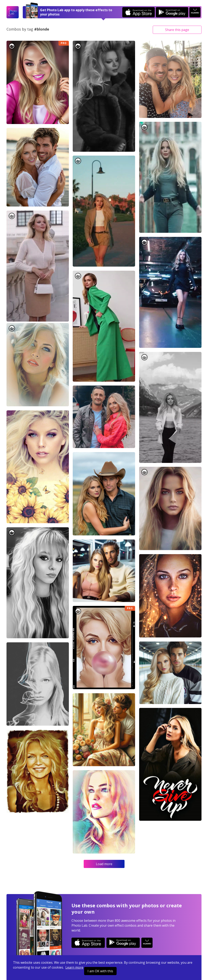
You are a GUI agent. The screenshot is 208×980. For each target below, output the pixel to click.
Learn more (74, 967)
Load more (104, 864)
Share (177, 30)
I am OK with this (100, 971)
